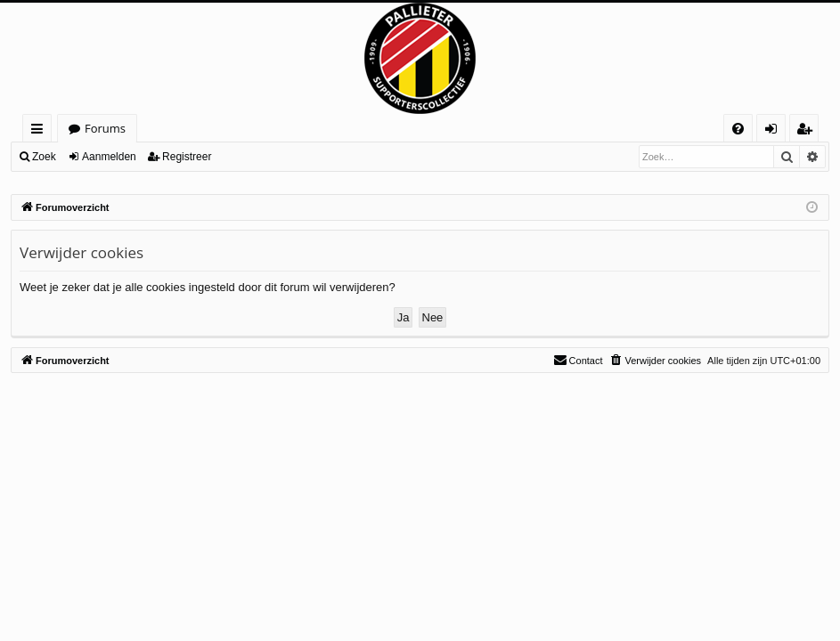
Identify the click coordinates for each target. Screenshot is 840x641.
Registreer (187, 157)
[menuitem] (738, 129)
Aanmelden (109, 157)
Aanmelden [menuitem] (776, 131)
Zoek (44, 157)
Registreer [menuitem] (808, 131)
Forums (105, 128)
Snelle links (41, 131)
